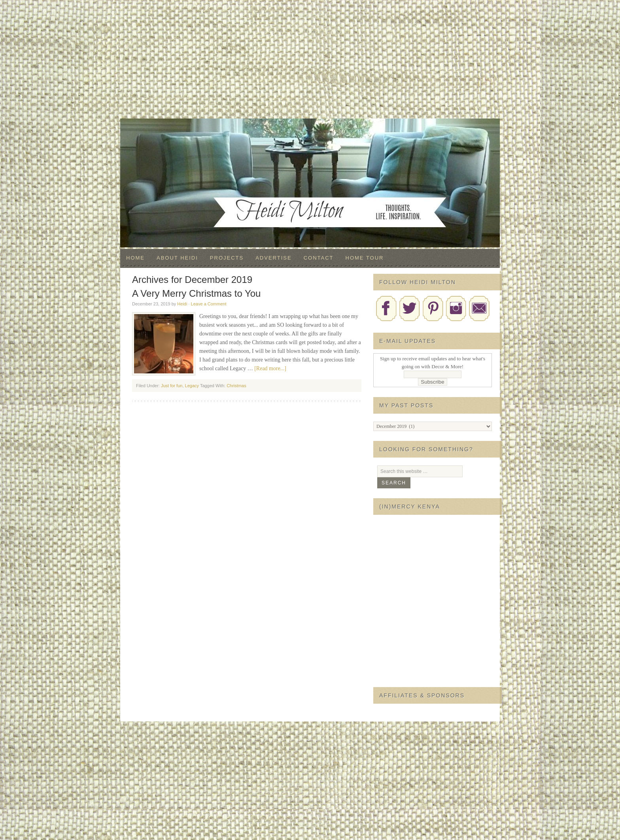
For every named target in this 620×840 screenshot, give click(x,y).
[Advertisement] (310, 59)
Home (135, 258)
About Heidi (177, 258)
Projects (227, 258)
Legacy (192, 386)
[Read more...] (270, 368)
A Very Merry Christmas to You (196, 293)
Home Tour (365, 258)
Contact (319, 258)
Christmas (236, 386)
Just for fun (172, 386)
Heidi (182, 304)
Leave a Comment (209, 304)
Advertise (273, 258)
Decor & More (310, 134)
